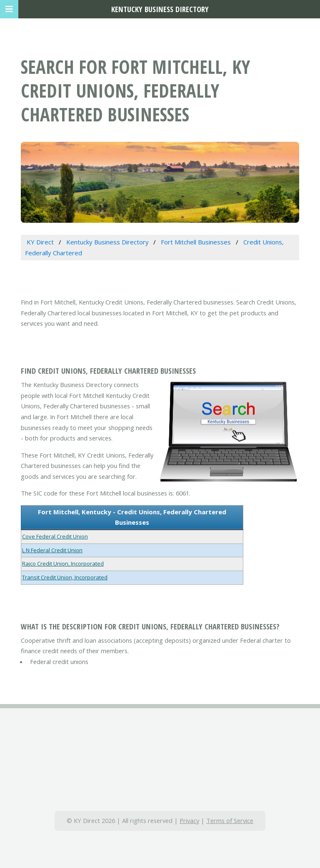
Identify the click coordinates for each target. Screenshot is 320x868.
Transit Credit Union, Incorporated (65, 577)
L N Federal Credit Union (52, 550)
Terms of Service (230, 820)
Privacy (189, 820)
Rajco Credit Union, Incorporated (63, 564)
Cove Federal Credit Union (55, 536)
